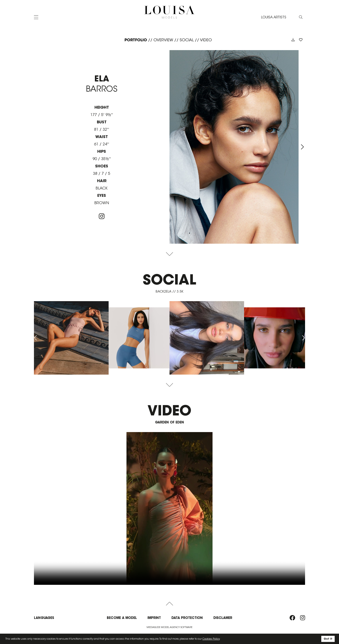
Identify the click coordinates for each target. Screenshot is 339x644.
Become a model (122, 618)
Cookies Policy (211, 639)
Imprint (154, 618)
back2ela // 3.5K (169, 291)
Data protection (187, 618)
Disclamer (223, 618)
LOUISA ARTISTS (274, 17)
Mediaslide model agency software (169, 627)
